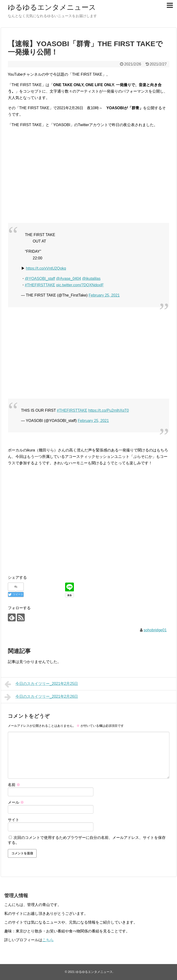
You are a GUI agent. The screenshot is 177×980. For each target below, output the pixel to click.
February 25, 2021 (104, 295)
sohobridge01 (155, 630)
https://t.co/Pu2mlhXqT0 (109, 410)
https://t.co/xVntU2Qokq (46, 268)
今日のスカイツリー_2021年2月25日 (41, 684)
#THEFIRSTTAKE (40, 285)
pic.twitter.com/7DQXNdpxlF (80, 285)
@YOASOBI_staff (40, 279)
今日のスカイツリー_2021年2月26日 (41, 697)
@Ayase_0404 (69, 279)
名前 (14, 785)
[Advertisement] (89, 182)
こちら (48, 940)
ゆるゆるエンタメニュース (52, 7)
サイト (14, 820)
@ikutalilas (91, 279)
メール (16, 802)
